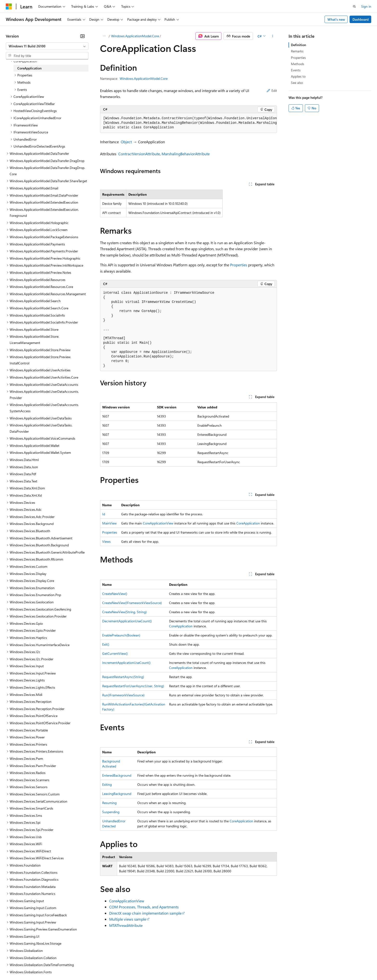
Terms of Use (176, 965)
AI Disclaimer (15, 965)
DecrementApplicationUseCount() (127, 621)
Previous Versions (44, 965)
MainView (109, 523)
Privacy (105, 965)
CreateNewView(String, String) (124, 612)
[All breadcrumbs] (104, 36)
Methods (298, 64)
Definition (298, 45)
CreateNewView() (115, 594)
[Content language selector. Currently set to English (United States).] (28, 954)
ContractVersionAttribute (139, 154)
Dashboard (361, 19)
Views (106, 541)
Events (296, 70)
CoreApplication (248, 523)
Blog (66, 965)
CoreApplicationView (158, 523)
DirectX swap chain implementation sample (145, 913)
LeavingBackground (117, 794)
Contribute (86, 965)
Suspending (111, 812)
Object (126, 142)
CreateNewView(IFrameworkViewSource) (132, 603)
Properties (239, 265)
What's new (336, 19)
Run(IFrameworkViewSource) (123, 695)
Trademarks (199, 965)
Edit (272, 91)
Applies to (298, 76)
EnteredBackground (117, 775)
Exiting (107, 784)
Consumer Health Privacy (138, 965)
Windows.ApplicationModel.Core (135, 36)
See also (297, 83)
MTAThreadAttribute (126, 925)
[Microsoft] (9, 6)
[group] (188, 123)
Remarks (297, 51)
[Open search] (354, 6)
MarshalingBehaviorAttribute (186, 154)
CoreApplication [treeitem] (29, 68)
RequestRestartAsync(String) (123, 677)
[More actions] (273, 36)
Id (104, 514)
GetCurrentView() (115, 653)
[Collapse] (82, 36)
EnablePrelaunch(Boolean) (121, 635)
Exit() (106, 644)
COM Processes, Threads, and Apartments (144, 907)
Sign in (366, 6)
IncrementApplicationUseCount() (126, 663)
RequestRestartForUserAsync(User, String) (133, 686)
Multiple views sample (128, 919)
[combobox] (47, 46)
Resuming (109, 803)
